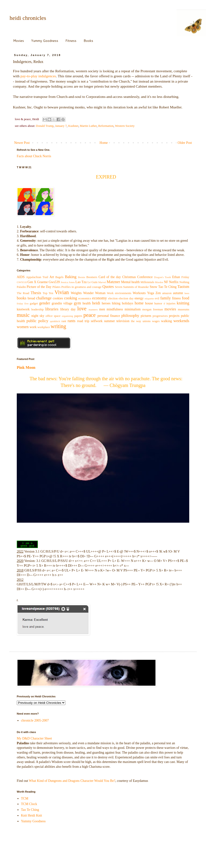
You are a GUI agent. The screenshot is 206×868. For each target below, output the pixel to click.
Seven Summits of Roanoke (132, 287)
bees (187, 293)
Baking (71, 277)
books (22, 298)
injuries (171, 303)
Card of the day (110, 277)
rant (64, 321)
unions (147, 321)
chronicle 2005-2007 (35, 720)
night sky (38, 316)
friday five (23, 303)
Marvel (102, 282)
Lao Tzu (81, 282)
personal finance (109, 316)
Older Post (185, 143)
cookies (58, 298)
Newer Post (22, 143)
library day (68, 309)
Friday (185, 277)
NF (166, 282)
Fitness (71, 41)
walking (166, 321)
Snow (154, 287)
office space (53, 316)
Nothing (184, 282)
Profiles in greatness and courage (81, 287)
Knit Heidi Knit (32, 815)
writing (59, 326)
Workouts (139, 293)
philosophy (130, 316)
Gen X (32, 282)
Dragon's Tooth (163, 277)
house (149, 303)
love (82, 309)
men (102, 309)
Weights (76, 293)
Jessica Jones (68, 282)
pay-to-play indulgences (38, 76)
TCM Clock (29, 804)
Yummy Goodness (45, 41)
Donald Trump (45, 126)
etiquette (149, 298)
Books (88, 41)
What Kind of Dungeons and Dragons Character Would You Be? (72, 781)
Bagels (59, 277)
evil (157, 298)
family (166, 298)
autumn (178, 293)
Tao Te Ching (167, 287)
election (113, 298)
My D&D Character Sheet (34, 738)
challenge (44, 298)
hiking (116, 303)
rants (72, 321)
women (23, 327)
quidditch (55, 321)
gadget (34, 303)
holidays (128, 303)
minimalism (133, 309)
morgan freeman (153, 309)
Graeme (42, 282)
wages (156, 321)
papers (78, 316)
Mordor (159, 282)
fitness (176, 298)
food (186, 298)
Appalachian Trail (37, 277)
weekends (181, 321)
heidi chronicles (28, 18)
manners (93, 309)
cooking (71, 298)
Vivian (62, 292)
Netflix (174, 282)
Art (52, 277)
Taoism (183, 287)
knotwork (23, 309)
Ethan (176, 277)
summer (109, 321)
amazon (167, 293)
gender (45, 303)
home (139, 303)
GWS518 (22, 282)
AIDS (21, 277)
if (164, 303)
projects (174, 316)
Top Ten (48, 293)
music (23, 315)
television (123, 321)
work (33, 327)
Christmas (129, 277)
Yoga (151, 293)
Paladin (21, 287)
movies (170, 309)
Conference (145, 277)
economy (100, 298)
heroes (106, 303)
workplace (44, 327)
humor (158, 303)
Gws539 (54, 282)
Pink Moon (26, 367)
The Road (23, 293)
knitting (183, 303)
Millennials (147, 282)
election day (126, 298)
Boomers (92, 277)
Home (104, 143)
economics (85, 298)
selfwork (97, 321)
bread (31, 298)
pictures (146, 316)
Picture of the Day (39, 287)
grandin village (62, 303)
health (87, 303)
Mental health (130, 282)
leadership (38, 309)
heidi (96, 303)
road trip (83, 321)
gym (77, 303)
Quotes (108, 287)
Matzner (113, 282)
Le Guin (92, 282)
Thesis (36, 293)
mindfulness (115, 309)
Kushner (73, 126)
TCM (25, 798)
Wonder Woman (94, 293)
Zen (158, 293)
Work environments (119, 293)
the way (136, 321)
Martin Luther (88, 126)
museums (184, 309)
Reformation (106, 126)
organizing (68, 316)
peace (89, 315)
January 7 (61, 126)
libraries (52, 309)
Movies (19, 41)
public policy (37, 321)
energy (139, 298)
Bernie (82, 277)
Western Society (125, 126)
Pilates (57, 287)
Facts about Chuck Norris (34, 156)
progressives (160, 316)
